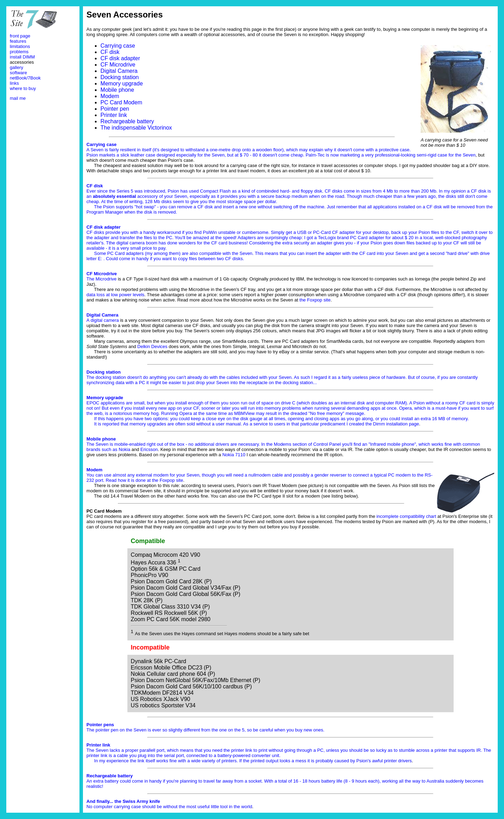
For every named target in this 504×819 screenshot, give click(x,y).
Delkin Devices (152, 346)
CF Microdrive (118, 65)
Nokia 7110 (234, 455)
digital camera (105, 320)
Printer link (114, 115)
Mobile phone (117, 90)
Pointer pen (115, 109)
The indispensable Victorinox (136, 128)
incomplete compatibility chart (407, 516)
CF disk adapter (120, 58)
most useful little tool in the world (219, 807)
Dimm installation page (396, 424)
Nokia (124, 449)
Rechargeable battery (127, 121)
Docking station (120, 77)
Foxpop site (171, 480)
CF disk (110, 52)
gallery (16, 67)
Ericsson (149, 449)
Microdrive (106, 279)
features (18, 41)
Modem (110, 96)
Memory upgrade (122, 84)
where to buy (23, 88)
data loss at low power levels (115, 295)
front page (20, 36)
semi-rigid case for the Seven (446, 155)
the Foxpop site (315, 300)
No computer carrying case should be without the (136, 804)
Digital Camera (119, 71)
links (14, 83)
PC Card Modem (121, 102)
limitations (20, 46)
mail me (18, 98)
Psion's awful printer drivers (384, 761)
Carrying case (118, 46)
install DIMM (22, 57)
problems (19, 52)
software (18, 73)
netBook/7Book (25, 78)
